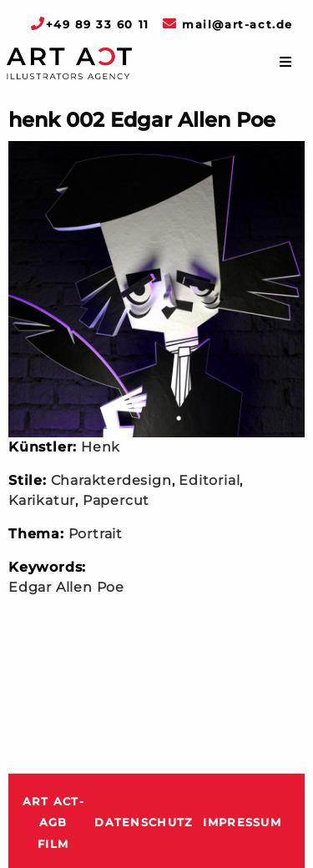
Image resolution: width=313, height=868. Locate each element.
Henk (101, 447)
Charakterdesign (111, 480)
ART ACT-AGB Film (53, 823)
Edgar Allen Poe (66, 587)
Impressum (242, 823)
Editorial (209, 480)
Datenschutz (144, 823)
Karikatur (42, 500)
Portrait (96, 534)
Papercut (116, 500)
